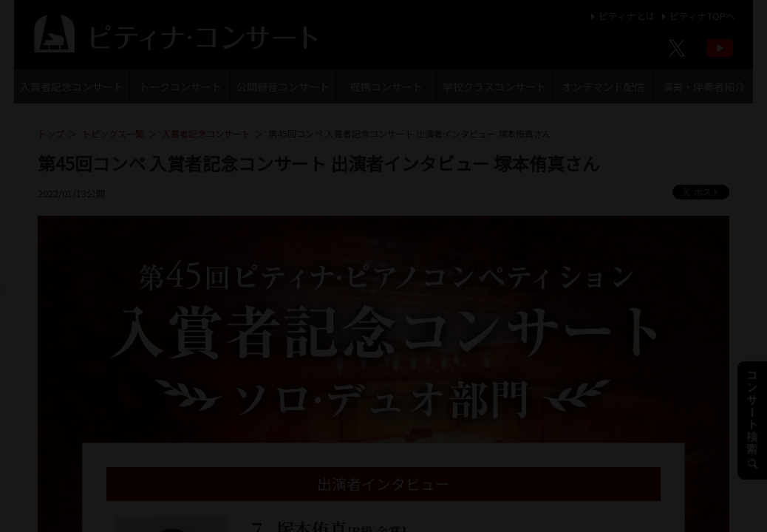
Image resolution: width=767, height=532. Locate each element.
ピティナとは (621, 16)
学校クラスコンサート (494, 86)
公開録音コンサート (283, 86)
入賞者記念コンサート (72, 86)
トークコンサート (180, 86)
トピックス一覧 (113, 133)
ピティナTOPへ (696, 16)
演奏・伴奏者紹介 (703, 86)
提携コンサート (386, 86)
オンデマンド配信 (603, 86)
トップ (51, 133)
